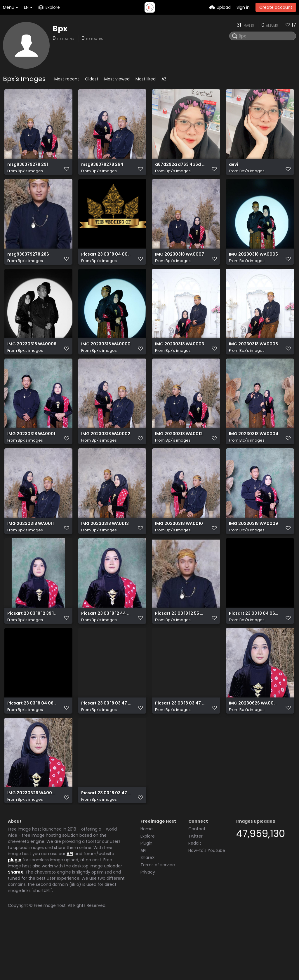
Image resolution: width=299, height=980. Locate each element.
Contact (197, 883)
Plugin (146, 897)
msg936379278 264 (102, 167)
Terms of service (158, 919)
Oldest (92, 79)
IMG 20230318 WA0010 (179, 553)
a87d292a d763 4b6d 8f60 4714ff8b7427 (180, 167)
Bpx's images (30, 174)
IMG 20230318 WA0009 (253, 553)
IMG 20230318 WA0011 (31, 553)
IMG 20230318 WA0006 (32, 360)
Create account (276, 7)
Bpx (60, 29)
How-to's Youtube (207, 904)
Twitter (195, 890)
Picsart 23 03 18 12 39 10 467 (32, 650)
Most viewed (117, 79)
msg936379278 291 (28, 167)
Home (147, 883)
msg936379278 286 (28, 264)
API (70, 907)
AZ (164, 79)
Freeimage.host (50, 959)
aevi (233, 167)
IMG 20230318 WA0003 (180, 360)
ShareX (16, 926)
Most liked (146, 79)
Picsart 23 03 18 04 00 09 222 (106, 264)
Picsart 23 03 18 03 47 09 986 (106, 746)
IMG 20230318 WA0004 (254, 457)
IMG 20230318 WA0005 (253, 264)
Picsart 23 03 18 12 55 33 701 (180, 650)
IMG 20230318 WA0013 (105, 553)
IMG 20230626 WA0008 (254, 746)
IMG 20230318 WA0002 (106, 457)
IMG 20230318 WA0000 (106, 360)
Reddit (195, 897)
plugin (15, 914)
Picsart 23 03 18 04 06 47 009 (32, 746)
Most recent (67, 79)
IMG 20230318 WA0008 (253, 360)
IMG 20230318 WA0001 (31, 457)
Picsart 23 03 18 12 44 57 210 (106, 650)
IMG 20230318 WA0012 (179, 457)
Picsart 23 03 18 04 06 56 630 (254, 650)
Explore (148, 890)
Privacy (148, 926)
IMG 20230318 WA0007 (180, 264)
